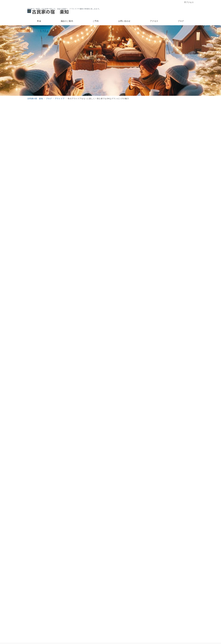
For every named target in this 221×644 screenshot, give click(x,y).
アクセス (189, 2)
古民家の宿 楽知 (48, 12)
